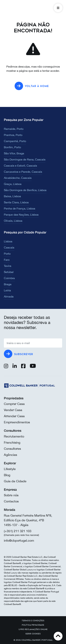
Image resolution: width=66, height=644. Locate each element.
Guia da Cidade (15, 481)
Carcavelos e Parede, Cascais (23, 172)
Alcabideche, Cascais (18, 178)
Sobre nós (11, 495)
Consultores (12, 449)
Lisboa (8, 241)
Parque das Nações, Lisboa (21, 215)
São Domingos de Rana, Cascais (25, 159)
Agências (10, 455)
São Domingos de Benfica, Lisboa (25, 190)
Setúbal (9, 272)
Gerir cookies (33, 634)
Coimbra (9, 278)
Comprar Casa (14, 404)
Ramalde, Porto (14, 129)
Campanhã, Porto (15, 141)
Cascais (9, 247)
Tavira (8, 266)
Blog (7, 475)
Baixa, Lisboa (12, 196)
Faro (7, 260)
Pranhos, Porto (13, 135)
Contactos (11, 501)
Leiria (7, 290)
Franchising (12, 442)
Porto (7, 254)
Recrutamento (14, 436)
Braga (8, 284)
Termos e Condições (33, 621)
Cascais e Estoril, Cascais (20, 166)
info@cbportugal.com (19, 540)
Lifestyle (10, 469)
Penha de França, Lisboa (20, 208)
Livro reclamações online (33, 629)
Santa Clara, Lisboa (16, 202)
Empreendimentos (17, 422)
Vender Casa (13, 410)
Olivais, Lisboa (13, 221)
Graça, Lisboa (13, 184)
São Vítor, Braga (14, 153)
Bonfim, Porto (12, 147)
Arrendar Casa (14, 416)
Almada (9, 296)
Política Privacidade (33, 625)
